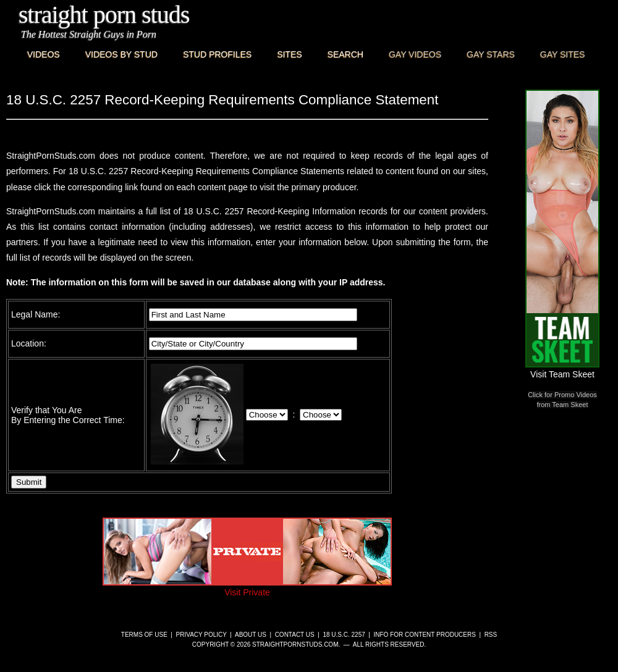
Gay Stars (491, 54)
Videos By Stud (121, 54)
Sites (289, 54)
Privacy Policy (201, 635)
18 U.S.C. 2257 (344, 635)
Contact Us (295, 635)
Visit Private (247, 587)
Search (345, 54)
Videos (44, 54)
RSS (491, 635)
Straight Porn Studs (104, 15)
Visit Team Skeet (562, 369)
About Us (251, 635)
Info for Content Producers (425, 635)
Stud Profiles (217, 54)
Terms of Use (144, 635)
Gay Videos (415, 54)
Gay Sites (563, 54)
